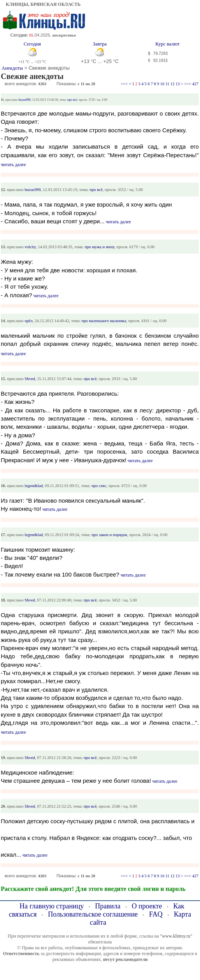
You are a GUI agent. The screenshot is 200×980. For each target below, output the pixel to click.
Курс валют (167, 44)
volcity (30, 247)
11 (167, 84)
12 (173, 84)
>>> (188, 84)
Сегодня (32, 44)
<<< (124, 84)
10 (162, 84)
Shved (30, 379)
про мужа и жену (100, 247)
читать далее (13, 165)
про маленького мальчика (104, 321)
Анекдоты (12, 68)
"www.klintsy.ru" (176, 936)
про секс (99, 486)
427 (195, 84)
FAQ (156, 914)
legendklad (34, 486)
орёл (29, 321)
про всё (72, 100)
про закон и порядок (109, 535)
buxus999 (25, 100)
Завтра (100, 44)
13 (178, 84)
